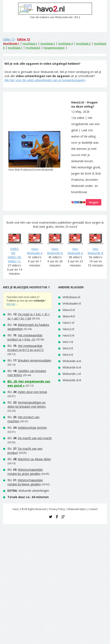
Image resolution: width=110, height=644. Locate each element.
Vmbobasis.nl (71, 297)
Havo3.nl (68, 335)
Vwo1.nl (68, 342)
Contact (93, 509)
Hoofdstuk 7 (15, 48)
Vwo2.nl (68, 348)
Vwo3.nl (68, 355)
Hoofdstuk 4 (65, 44)
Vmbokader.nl (72, 303)
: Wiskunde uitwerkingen (28, 491)
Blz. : (29, 316)
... (46, 80)
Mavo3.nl (69, 310)
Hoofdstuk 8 (33, 48)
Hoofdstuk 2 (30, 44)
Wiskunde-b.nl (72, 367)
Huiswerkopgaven (54, 48)
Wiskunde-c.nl (72, 374)
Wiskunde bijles (77, 509)
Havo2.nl (68, 329)
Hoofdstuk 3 (48, 44)
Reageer (94, 202)
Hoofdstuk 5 (83, 44)
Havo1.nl (68, 323)
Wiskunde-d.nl (72, 380)
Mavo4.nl (69, 316)
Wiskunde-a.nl (72, 361)
